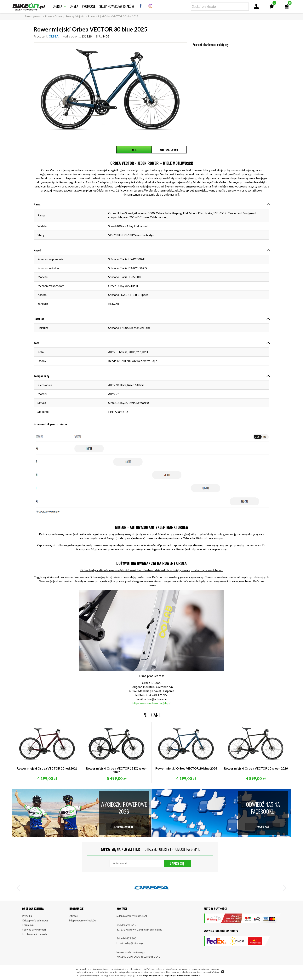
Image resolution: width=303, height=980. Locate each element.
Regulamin (28, 926)
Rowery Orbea (54, 16)
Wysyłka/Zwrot (169, 150)
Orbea (74, 6)
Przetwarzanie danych (34, 935)
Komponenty (41, 376)
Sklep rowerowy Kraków (117, 6)
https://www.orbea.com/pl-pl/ (151, 703)
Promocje (89, 6)
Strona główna (33, 16)
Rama (37, 204)
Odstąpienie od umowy (35, 921)
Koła (36, 343)
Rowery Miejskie (75, 16)
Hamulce (39, 319)
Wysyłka (27, 917)
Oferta (57, 6)
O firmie (73, 917)
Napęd (37, 250)
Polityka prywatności (34, 930)
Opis (134, 150)
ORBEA (54, 36)
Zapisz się (177, 864)
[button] (20, 889)
